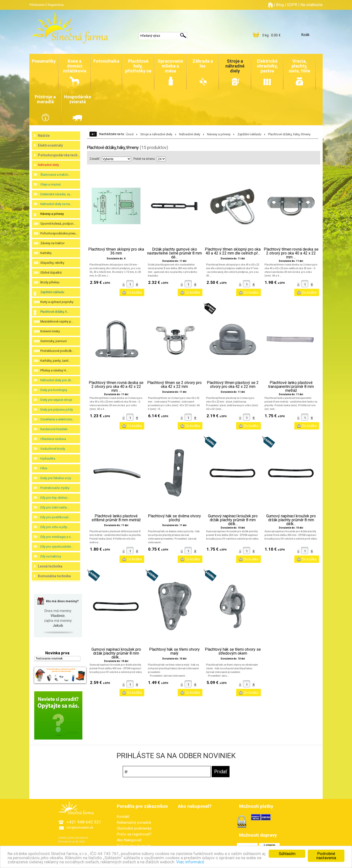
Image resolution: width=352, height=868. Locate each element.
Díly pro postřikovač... (56, 517)
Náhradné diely (48, 165)
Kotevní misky (50, 331)
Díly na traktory (51, 556)
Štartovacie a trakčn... (55, 175)
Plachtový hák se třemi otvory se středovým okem (233, 651)
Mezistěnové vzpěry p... (57, 321)
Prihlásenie (37, 5)
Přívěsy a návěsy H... (54, 370)
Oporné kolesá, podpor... (58, 224)
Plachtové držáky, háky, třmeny (289, 134)
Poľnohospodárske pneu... (59, 233)
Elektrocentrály (50, 145)
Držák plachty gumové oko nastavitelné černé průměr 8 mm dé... (175, 253)
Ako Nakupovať (129, 840)
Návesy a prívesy (52, 214)
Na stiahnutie (312, 5)
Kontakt (123, 817)
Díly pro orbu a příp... (55, 527)
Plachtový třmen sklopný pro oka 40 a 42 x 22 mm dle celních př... (233, 251)
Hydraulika (48, 458)
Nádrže (44, 136)
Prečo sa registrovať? (134, 834)
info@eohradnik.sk (80, 827)
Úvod (130, 134)
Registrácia (56, 5)
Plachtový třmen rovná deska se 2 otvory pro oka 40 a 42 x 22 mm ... (291, 253)
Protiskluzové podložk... (57, 351)
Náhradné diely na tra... (56, 204)
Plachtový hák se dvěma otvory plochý (174, 518)
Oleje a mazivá (50, 184)
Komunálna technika (54, 576)
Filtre (44, 468)
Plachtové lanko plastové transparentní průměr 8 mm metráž (291, 387)
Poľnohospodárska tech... (59, 155)
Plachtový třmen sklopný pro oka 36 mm (116, 251)
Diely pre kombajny (54, 390)
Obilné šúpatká (51, 272)
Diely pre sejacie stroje (56, 400)
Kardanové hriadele (54, 429)
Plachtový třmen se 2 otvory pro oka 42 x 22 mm (174, 385)
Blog (280, 5)
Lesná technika (50, 566)
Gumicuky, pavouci (54, 341)
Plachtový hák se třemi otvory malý (174, 651)
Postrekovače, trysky (55, 488)
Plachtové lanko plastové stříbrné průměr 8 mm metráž (116, 518)
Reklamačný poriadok (134, 822)
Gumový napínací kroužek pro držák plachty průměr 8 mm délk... (233, 520)
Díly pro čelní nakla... (55, 507)
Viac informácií (190, 862)
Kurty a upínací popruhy (57, 302)
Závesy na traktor (52, 243)
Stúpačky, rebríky (52, 263)
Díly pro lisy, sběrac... (55, 498)
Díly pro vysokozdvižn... (57, 547)
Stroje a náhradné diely (156, 134)
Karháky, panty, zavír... (55, 361)
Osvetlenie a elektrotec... (57, 419)
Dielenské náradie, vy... (56, 194)
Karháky (46, 253)
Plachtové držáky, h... (55, 312)
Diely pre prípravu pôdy (57, 410)
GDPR (292, 5)
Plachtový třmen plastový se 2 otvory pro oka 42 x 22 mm (233, 385)
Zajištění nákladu (52, 292)
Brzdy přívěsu (50, 282)
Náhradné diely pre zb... (57, 380)
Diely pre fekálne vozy (56, 478)
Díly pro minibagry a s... (57, 537)
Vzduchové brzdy (53, 449)
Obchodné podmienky (134, 828)
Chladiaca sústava (53, 439)
